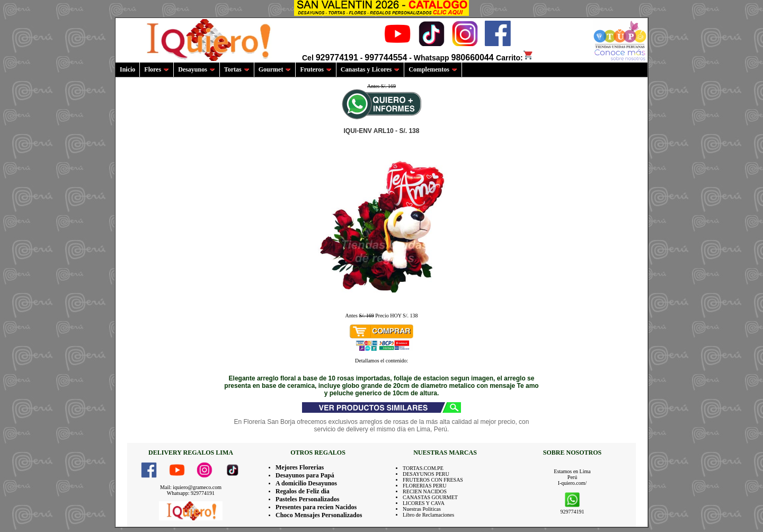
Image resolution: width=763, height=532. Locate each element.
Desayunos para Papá (305, 475)
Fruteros (316, 69)
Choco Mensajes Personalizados (319, 515)
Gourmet (275, 69)
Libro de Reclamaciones (428, 515)
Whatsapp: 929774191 (191, 493)
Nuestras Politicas (422, 509)
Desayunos (197, 69)
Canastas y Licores (370, 69)
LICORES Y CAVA (424, 503)
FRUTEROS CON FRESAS (433, 480)
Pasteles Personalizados (307, 499)
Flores (157, 69)
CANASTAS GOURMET (430, 497)
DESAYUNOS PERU (426, 474)
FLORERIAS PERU (425, 486)
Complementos (433, 69)
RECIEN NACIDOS (425, 491)
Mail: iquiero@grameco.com (191, 487)
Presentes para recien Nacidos (316, 507)
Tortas (237, 69)
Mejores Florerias (300, 467)
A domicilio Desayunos (306, 483)
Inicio (127, 69)
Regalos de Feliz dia (303, 491)
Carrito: (515, 58)
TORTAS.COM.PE (423, 468)
